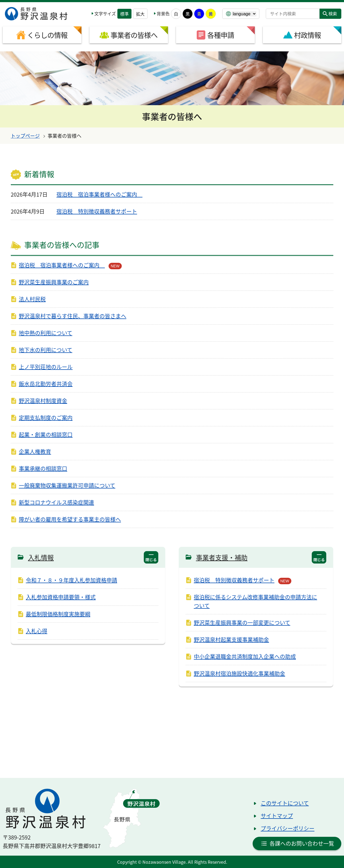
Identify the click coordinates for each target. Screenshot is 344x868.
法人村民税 (32, 299)
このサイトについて (285, 803)
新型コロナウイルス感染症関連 (56, 502)
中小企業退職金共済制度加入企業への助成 (245, 656)
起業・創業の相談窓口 (46, 435)
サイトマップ (277, 816)
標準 (124, 14)
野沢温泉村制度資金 (43, 401)
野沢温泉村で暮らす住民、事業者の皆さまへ (73, 316)
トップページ (25, 136)
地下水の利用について (46, 350)
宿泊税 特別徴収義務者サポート (97, 211)
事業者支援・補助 (222, 557)
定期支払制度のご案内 (46, 418)
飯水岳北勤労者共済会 (46, 384)
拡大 (140, 14)
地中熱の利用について (46, 333)
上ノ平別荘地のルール (46, 367)
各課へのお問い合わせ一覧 (302, 843)
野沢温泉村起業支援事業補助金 (231, 640)
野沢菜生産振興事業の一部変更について (242, 623)
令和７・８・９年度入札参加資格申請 (71, 580)
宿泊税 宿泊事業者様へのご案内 (99, 194)
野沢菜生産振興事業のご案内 (54, 282)
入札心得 (37, 631)
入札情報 (41, 557)
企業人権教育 (35, 451)
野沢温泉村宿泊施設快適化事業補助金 (239, 673)
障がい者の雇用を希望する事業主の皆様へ (70, 519)
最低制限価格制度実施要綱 (58, 614)
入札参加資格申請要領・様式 (61, 597)
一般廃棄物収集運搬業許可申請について (67, 485)
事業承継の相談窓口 (43, 468)
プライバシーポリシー (288, 828)
